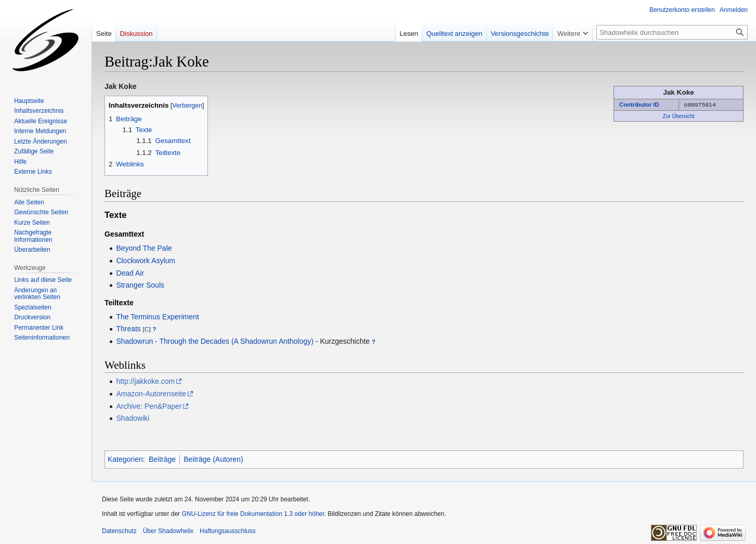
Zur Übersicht (678, 116)
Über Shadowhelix (168, 531)
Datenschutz (119, 531)
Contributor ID (639, 105)
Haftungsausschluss (227, 531)
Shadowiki (133, 418)
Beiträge (162, 459)
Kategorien (125, 459)
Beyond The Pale (144, 248)
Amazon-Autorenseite (151, 394)
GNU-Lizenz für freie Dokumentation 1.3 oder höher (253, 514)
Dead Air (130, 273)
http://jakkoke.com (145, 381)
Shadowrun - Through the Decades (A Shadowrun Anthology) (215, 341)
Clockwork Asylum (146, 261)
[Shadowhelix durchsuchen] (672, 32)
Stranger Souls (140, 285)
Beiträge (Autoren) (213, 459)
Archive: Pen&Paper (149, 406)
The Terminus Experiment (157, 317)
